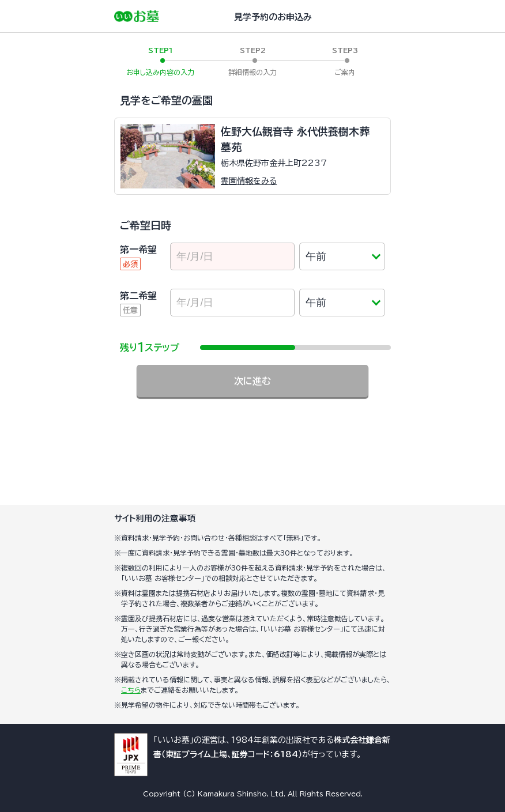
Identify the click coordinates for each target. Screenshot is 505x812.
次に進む (252, 381)
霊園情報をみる (249, 181)
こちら (131, 690)
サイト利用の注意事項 (155, 518)
